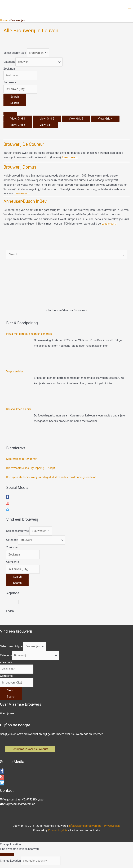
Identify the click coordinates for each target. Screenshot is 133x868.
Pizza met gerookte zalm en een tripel (29, 335)
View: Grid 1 (18, 120)
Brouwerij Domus (20, 168)
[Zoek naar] (20, 77)
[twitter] (8, 511)
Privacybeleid (112, 829)
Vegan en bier (15, 373)
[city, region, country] (41, 863)
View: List (46, 126)
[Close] (7, 857)
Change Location (10, 863)
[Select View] (10, 115)
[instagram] (8, 505)
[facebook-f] (8, 498)
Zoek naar (10, 70)
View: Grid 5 (18, 126)
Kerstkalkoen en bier (19, 411)
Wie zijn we (7, 715)
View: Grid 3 (76, 120)
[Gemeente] (20, 90)
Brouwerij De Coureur (24, 146)
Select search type (15, 54)
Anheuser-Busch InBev (25, 203)
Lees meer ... (70, 159)
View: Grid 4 (105, 120)
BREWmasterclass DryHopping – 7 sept (31, 469)
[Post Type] (38, 54)
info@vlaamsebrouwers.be (19, 807)
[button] (31, 751)
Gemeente (10, 84)
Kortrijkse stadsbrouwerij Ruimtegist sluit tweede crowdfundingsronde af (51, 479)
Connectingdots (58, 833)
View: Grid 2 (47, 120)
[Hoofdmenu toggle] (129, 10)
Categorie (9, 63)
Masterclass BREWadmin (22, 460)
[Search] (15, 98)
